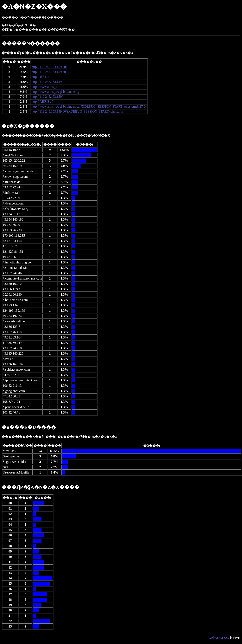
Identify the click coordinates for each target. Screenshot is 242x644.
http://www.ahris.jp (44, 87)
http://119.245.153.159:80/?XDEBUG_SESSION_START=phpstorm (77, 111)
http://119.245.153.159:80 (49, 72)
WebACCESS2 (219, 638)
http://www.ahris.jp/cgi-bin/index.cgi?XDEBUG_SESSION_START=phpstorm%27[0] (89, 106)
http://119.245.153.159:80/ (49, 67)
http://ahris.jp (40, 77)
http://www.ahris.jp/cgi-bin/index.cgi (56, 92)
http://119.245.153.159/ (47, 97)
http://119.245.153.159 (47, 82)
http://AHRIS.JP (42, 102)
